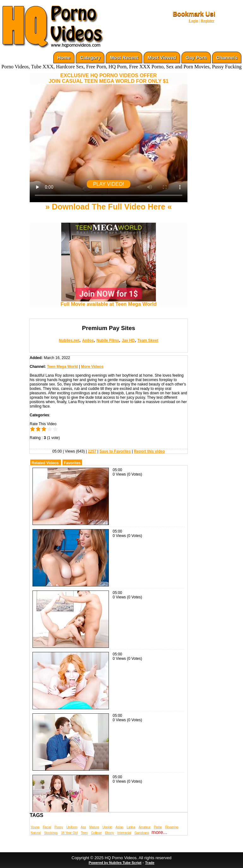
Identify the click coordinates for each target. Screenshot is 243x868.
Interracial (124, 833)
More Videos (92, 367)
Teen (84, 833)
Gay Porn (196, 57)
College (96, 833)
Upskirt (107, 827)
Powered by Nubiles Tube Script (115, 863)
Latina (131, 827)
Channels (227, 57)
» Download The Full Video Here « (108, 207)
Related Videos (45, 463)
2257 (92, 451)
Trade (150, 863)
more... (159, 832)
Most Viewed (162, 57)
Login (193, 21)
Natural (36, 833)
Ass (83, 827)
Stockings (51, 833)
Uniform (72, 827)
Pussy (59, 827)
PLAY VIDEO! (109, 184)
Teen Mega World (62, 367)
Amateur (145, 827)
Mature (94, 827)
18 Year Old (69, 833)
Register (207, 21)
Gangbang (142, 833)
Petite (158, 827)
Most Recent (124, 57)
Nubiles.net (69, 340)
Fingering (172, 827)
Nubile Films (108, 340)
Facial (47, 827)
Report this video (149, 451)
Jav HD (128, 340)
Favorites (72, 463)
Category (90, 57)
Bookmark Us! (194, 14)
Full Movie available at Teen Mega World (109, 302)
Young (35, 827)
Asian (119, 827)
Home (64, 57)
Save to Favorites (115, 451)
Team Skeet (148, 340)
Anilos (88, 340)
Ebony (110, 833)
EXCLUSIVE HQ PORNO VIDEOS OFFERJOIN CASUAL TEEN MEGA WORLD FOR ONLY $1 (109, 78)
